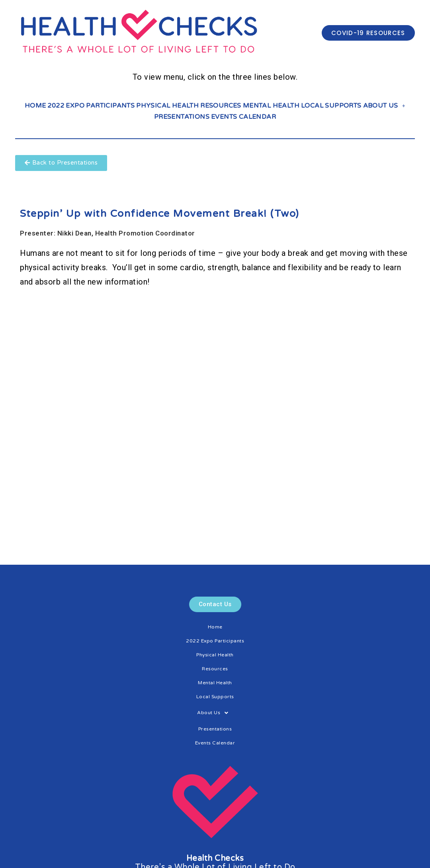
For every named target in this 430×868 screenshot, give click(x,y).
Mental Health (271, 106)
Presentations (182, 117)
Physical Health (167, 106)
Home (35, 106)
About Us (384, 106)
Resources (221, 106)
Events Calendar (243, 117)
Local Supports (331, 106)
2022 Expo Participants (91, 106)
